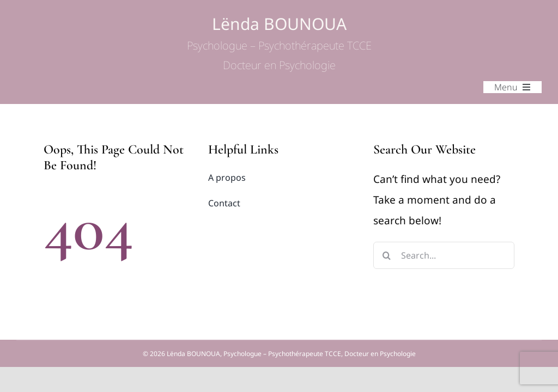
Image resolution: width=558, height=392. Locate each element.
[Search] (387, 255)
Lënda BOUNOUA (279, 43)
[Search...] (444, 255)
